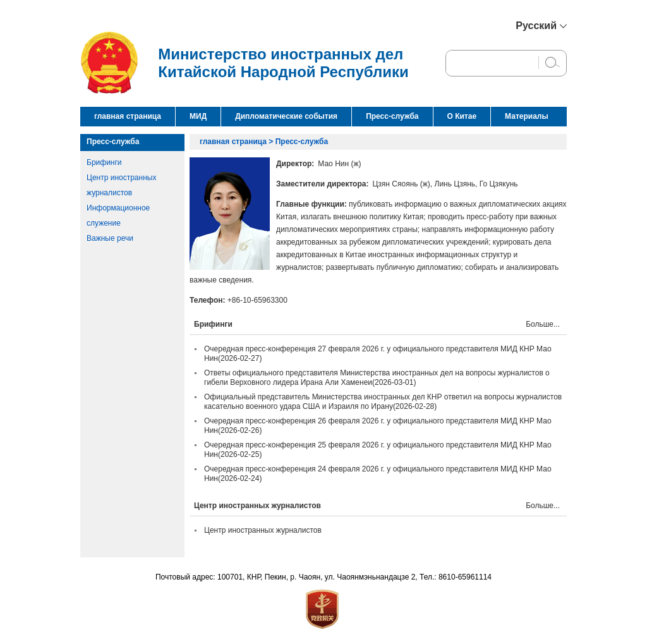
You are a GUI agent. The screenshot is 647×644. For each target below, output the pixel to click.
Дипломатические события (286, 116)
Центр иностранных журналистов (263, 530)
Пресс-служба (392, 116)
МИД (198, 116)
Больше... (543, 324)
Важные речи (110, 238)
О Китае (462, 116)
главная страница (128, 116)
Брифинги (104, 162)
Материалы (527, 116)
